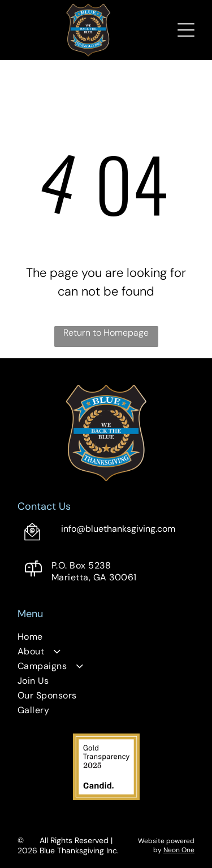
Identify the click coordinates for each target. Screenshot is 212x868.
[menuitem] (106, 638)
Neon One (179, 850)
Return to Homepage (106, 333)
